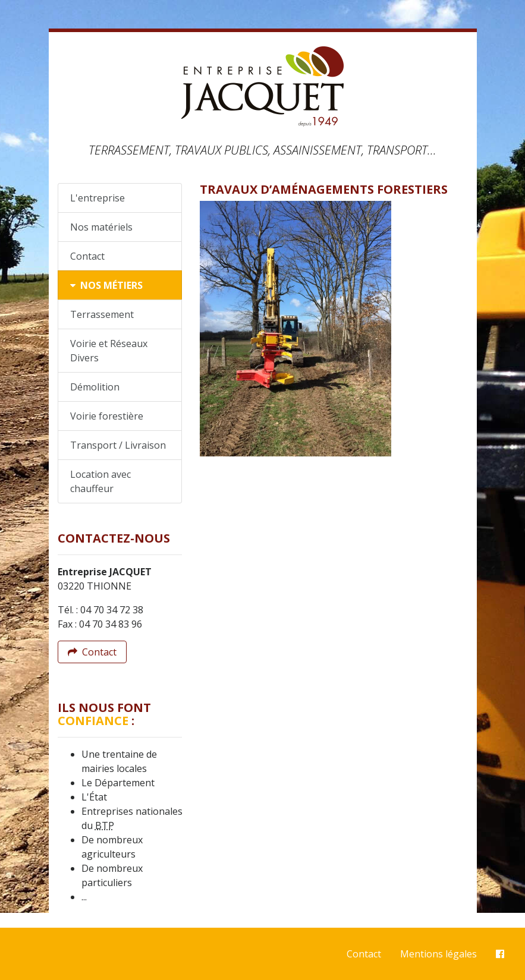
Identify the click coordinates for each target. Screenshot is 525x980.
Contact (87, 256)
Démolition (95, 387)
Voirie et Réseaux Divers (109, 351)
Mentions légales (438, 954)
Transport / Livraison (118, 445)
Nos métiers (106, 285)
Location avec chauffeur (100, 481)
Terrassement (102, 314)
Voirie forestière (107, 416)
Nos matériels (101, 227)
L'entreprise (98, 198)
